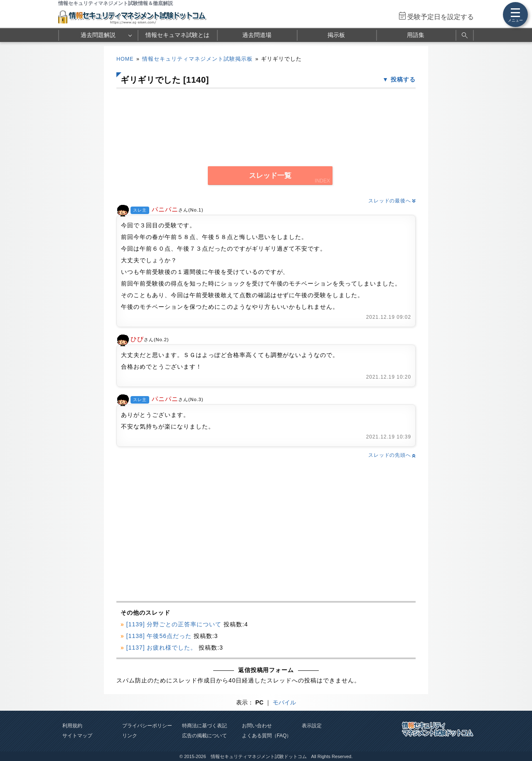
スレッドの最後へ (392, 201)
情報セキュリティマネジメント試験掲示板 (197, 59)
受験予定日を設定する (441, 17)
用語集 (416, 35)
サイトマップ (77, 736)
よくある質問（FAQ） (267, 736)
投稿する (403, 79)
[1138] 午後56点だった (159, 636)
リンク (130, 736)
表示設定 (312, 726)
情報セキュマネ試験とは (177, 35)
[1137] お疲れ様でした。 (162, 648)
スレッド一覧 (270, 176)
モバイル (284, 702)
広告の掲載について (204, 736)
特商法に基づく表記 (204, 726)
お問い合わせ (257, 726)
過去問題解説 (98, 35)
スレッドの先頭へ (392, 455)
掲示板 (336, 35)
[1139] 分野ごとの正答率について (174, 624)
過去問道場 (257, 35)
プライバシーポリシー (147, 726)
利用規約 (72, 726)
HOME (125, 59)
